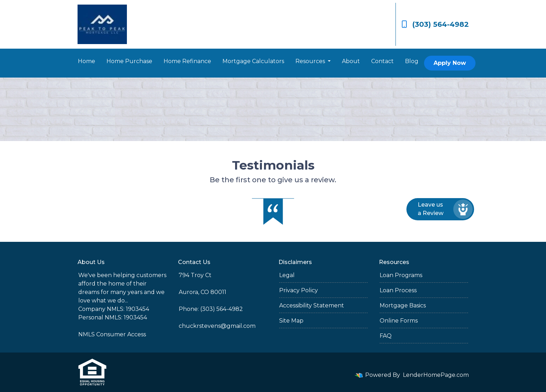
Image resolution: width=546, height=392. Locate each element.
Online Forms (399, 321)
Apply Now (450, 63)
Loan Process (398, 290)
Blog (412, 61)
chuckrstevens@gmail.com (217, 326)
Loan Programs (401, 275)
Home (87, 61)
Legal (287, 275)
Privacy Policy (299, 290)
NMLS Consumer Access (112, 334)
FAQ (386, 336)
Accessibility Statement (312, 305)
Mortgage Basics (403, 305)
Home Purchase (129, 61)
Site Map (291, 321)
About (351, 61)
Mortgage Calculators (253, 61)
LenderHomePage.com (436, 375)
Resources (311, 61)
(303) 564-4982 (435, 24)
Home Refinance (187, 61)
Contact (382, 61)
